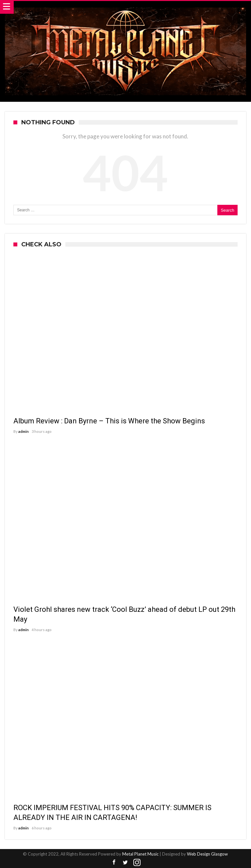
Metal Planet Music (140, 854)
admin (24, 431)
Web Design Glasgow (207, 854)
